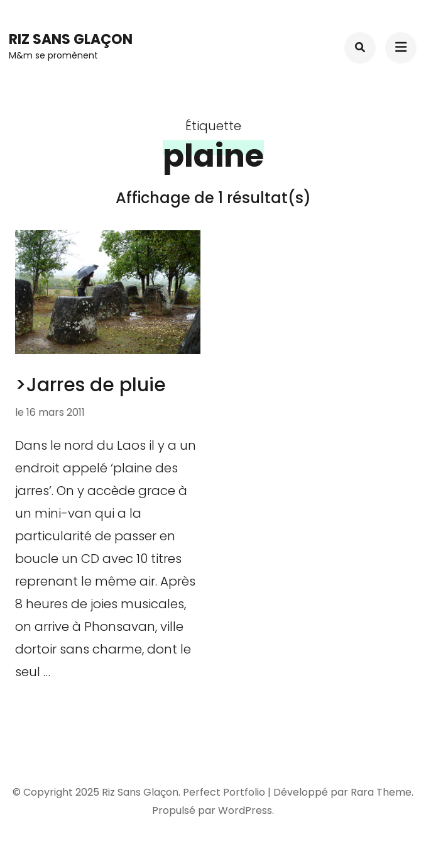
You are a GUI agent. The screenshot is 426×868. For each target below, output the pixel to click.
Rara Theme (381, 792)
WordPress (245, 810)
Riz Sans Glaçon (71, 39)
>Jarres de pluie (90, 385)
